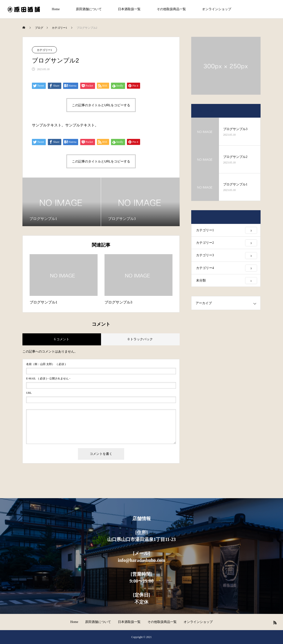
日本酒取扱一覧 (129, 9)
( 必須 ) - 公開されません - (48, 378)
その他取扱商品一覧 (171, 9)
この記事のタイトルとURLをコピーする (101, 105)
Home (56, 9)
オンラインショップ (217, 9)
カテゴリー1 (44, 50)
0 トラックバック (140, 339)
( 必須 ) (46, 364)
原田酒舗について (89, 9)
